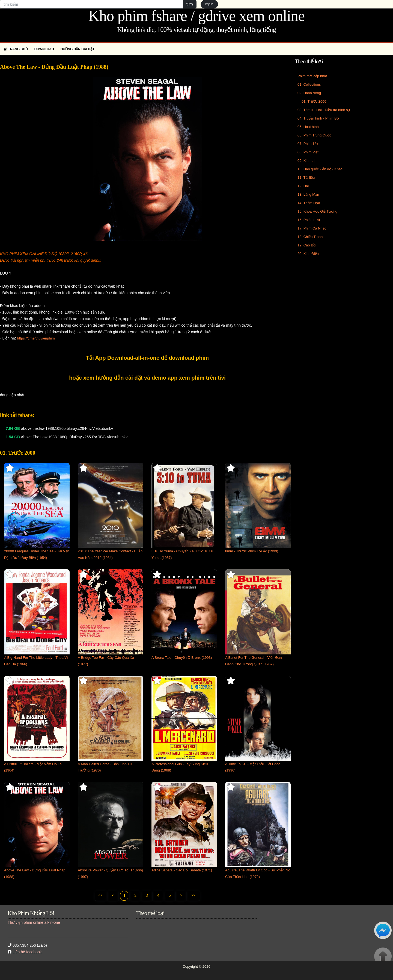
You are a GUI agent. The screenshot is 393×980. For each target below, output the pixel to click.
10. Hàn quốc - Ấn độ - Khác (320, 169)
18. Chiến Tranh (310, 237)
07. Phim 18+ (308, 144)
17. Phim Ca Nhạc (312, 228)
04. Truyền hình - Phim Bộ (318, 118)
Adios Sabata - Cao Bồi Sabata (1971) (182, 870)
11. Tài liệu (306, 178)
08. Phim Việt (308, 152)
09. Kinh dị (306, 161)
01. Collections (309, 84)
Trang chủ (16, 49)
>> (194, 895)
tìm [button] (190, 4)
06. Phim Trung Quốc (314, 135)
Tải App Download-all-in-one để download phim (147, 358)
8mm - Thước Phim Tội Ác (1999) (252, 551)
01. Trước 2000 (314, 101)
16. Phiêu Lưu (309, 220)
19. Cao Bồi (307, 245)
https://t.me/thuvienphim (36, 338)
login (209, 4)
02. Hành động (309, 93)
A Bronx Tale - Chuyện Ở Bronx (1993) (182, 658)
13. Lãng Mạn (308, 194)
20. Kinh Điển (308, 254)
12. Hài (303, 186)
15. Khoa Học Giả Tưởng (317, 211)
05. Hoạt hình (308, 127)
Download (44, 49)
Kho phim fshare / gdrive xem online (196, 16)
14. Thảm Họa (309, 203)
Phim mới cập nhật (312, 76)
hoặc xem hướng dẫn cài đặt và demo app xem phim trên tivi (147, 378)
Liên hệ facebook (27, 952)
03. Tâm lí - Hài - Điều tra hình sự (324, 110)
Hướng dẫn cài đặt (78, 49)
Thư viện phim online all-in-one (34, 922)
